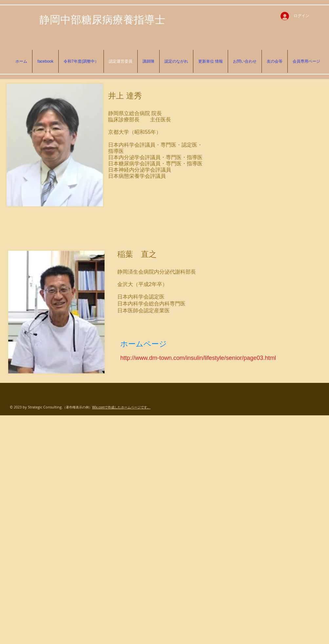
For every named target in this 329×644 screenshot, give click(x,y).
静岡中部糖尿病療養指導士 (102, 19)
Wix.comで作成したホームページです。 (121, 407)
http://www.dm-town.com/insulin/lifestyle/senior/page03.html (198, 358)
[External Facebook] (266, 141)
